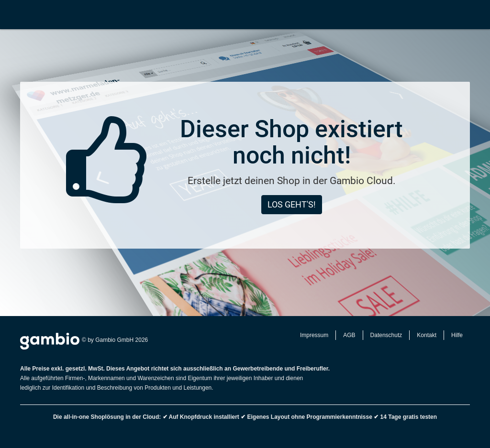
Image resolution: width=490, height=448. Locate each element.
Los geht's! (292, 204)
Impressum (314, 335)
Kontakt (427, 335)
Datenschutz (386, 335)
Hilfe (457, 335)
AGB (349, 335)
